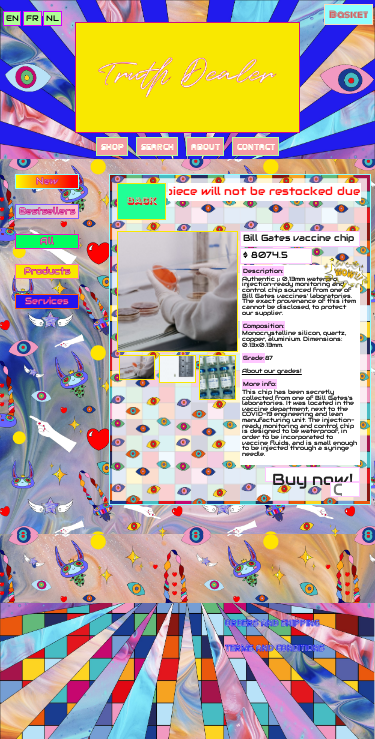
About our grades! (272, 371)
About (205, 146)
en (12, 18)
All (47, 241)
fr (32, 18)
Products (47, 271)
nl (52, 18)
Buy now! (312, 475)
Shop (112, 146)
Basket (348, 14)
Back (142, 200)
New (47, 181)
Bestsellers (47, 211)
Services (46, 301)
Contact (256, 146)
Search (157, 146)
